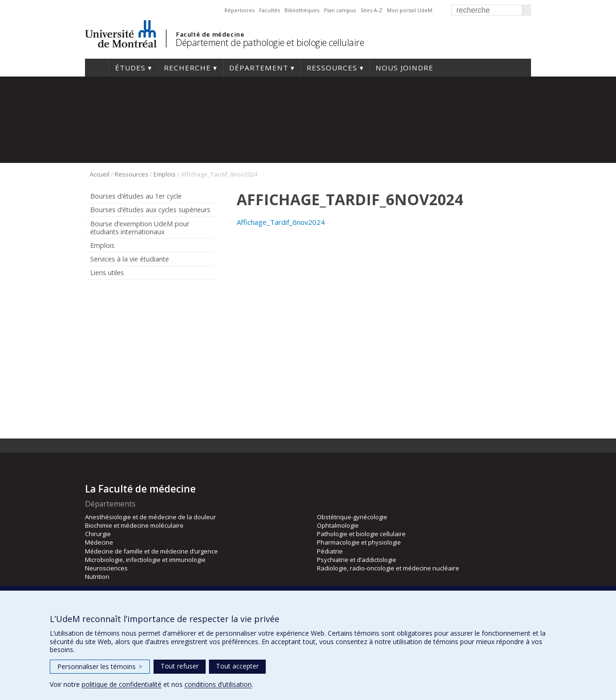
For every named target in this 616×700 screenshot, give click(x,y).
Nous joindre (404, 68)
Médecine (99, 542)
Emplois (165, 174)
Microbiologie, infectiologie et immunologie (145, 560)
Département (259, 68)
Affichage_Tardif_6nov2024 (281, 222)
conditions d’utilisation (218, 684)
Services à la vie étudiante (130, 259)
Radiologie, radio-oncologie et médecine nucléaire (388, 568)
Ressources (332, 68)
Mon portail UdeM (410, 10)
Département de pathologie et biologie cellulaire (270, 42)
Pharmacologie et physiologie (359, 542)
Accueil (97, 68)
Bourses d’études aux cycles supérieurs (150, 210)
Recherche (187, 68)
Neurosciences (106, 568)
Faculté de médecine (210, 34)
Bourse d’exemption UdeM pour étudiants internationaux (140, 228)
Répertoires (239, 10)
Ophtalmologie (338, 525)
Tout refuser (180, 666)
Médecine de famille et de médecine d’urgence (151, 551)
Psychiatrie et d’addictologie (357, 560)
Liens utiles (107, 273)
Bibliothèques (302, 10)
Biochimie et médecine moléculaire (134, 525)
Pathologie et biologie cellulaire (361, 534)
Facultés (269, 10)
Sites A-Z (371, 10)
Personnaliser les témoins (100, 666)
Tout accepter (237, 666)
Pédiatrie (330, 551)
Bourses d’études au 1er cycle (136, 196)
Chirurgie (98, 534)
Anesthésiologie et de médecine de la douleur (150, 517)
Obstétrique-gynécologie (352, 517)
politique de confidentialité (122, 684)
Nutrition (97, 577)
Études (130, 68)
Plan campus (340, 10)
